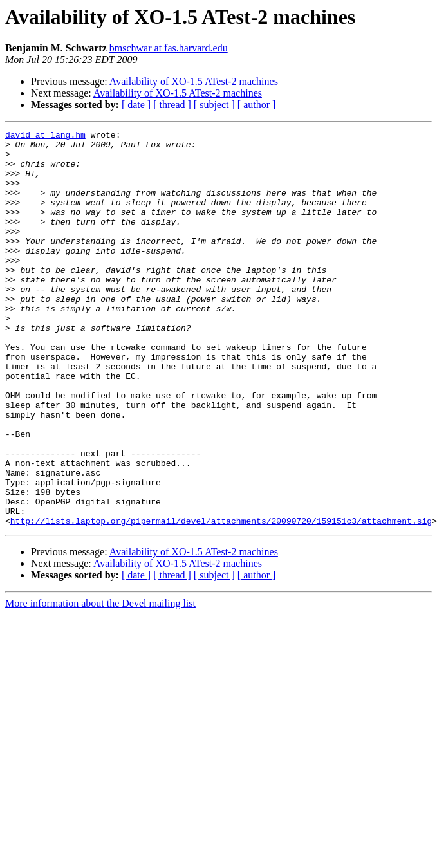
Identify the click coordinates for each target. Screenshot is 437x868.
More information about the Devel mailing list (100, 682)
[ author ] (257, 105)
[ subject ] (214, 105)
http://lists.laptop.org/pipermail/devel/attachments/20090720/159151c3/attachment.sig (221, 600)
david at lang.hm (45, 136)
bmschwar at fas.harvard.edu (169, 48)
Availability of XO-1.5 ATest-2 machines (194, 81)
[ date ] (136, 105)
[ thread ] (172, 105)
